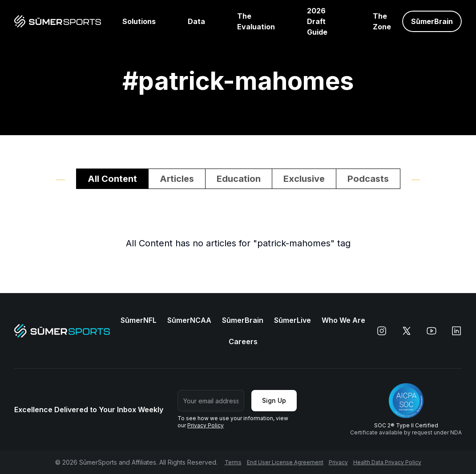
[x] (407, 331)
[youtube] (432, 331)
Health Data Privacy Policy (387, 462)
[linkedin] (456, 331)
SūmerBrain (243, 320)
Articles (177, 179)
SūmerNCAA (189, 320)
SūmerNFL (139, 320)
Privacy (338, 462)
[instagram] (382, 331)
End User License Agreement (285, 462)
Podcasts (368, 179)
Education (239, 179)
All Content (112, 179)
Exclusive (304, 179)
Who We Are (343, 320)
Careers (243, 341)
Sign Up (274, 400)
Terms (233, 462)
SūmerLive (292, 320)
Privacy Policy (206, 425)
